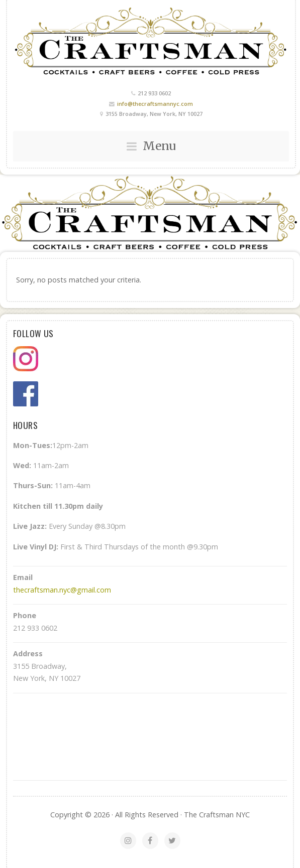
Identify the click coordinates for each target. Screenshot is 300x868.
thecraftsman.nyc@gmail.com (62, 590)
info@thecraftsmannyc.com (155, 104)
